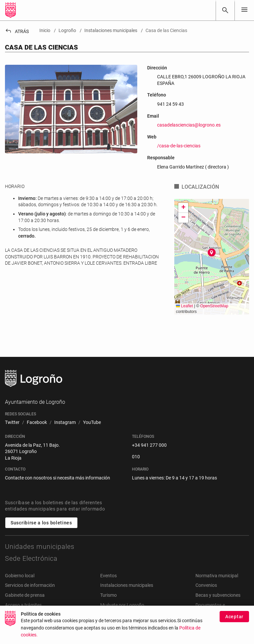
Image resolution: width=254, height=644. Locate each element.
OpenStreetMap (214, 306)
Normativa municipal (217, 576)
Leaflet (184, 306)
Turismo (108, 595)
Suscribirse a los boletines (41, 523)
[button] (212, 252)
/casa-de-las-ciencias (179, 146)
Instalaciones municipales (127, 585)
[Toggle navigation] (244, 10)
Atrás (17, 31)
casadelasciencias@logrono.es (189, 125)
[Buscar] (225, 10)
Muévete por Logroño (122, 605)
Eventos (108, 576)
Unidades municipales (40, 547)
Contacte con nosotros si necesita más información (58, 478)
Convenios (206, 585)
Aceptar (234, 617)
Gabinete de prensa (25, 595)
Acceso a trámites (23, 605)
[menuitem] (12, 423)
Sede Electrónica (31, 558)
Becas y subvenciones (218, 595)
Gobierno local (20, 576)
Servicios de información (30, 585)
